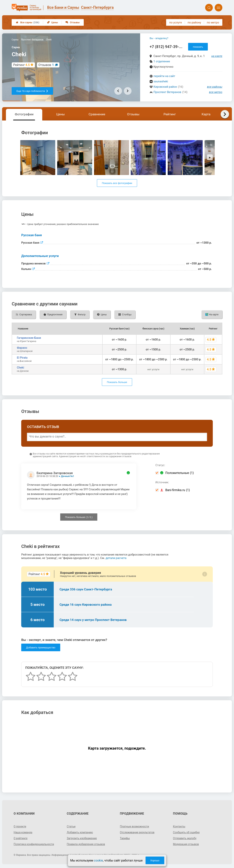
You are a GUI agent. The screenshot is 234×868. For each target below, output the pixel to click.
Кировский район (165, 87)
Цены (53, 22)
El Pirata (22, 358)
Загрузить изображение (82, 838)
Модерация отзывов (186, 844)
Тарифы (125, 838)
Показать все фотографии (117, 183)
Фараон (22, 348)
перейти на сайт (164, 76)
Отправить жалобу (185, 838)
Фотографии (24, 114)
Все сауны (28, 22)
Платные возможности (134, 826)
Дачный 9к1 (68, 476)
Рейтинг (170, 114)
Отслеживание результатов (137, 832)
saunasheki (161, 81)
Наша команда (23, 832)
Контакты (179, 826)
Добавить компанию (80, 832)
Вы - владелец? (159, 38)
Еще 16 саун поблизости (32, 91)
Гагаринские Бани (29, 338)
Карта (206, 114)
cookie (98, 860)
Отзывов (46, 65)
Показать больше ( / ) (79, 517)
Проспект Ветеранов (167, 92)
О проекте (20, 826)
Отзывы (73, 22)
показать (198, 47)
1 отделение (162, 61)
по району (194, 22)
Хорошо (155, 860)
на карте (217, 56)
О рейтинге (21, 838)
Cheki (20, 368)
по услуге (176, 22)
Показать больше (117, 382)
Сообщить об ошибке (186, 832)
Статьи (71, 826)
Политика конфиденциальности (34, 844)
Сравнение (97, 114)
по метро (213, 22)
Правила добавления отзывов (86, 844)
